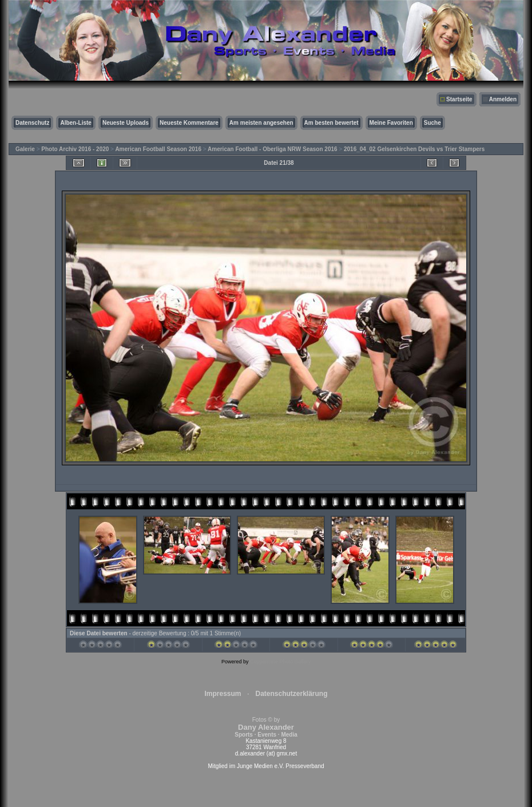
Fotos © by (266, 727)
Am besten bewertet (331, 123)
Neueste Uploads (126, 123)
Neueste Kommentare (189, 123)
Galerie (25, 149)
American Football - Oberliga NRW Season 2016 (273, 149)
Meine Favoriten (391, 123)
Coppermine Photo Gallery (280, 662)
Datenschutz (32, 123)
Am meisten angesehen (261, 123)
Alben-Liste (76, 123)
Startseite (459, 99)
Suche (432, 123)
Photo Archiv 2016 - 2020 (75, 149)
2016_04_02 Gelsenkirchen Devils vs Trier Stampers (414, 149)
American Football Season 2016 (158, 149)
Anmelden (503, 99)
